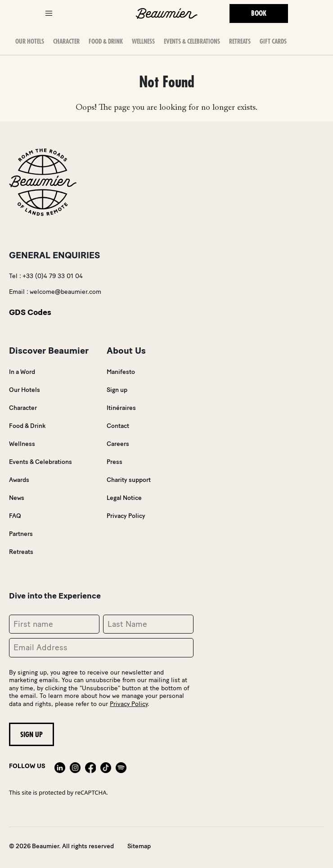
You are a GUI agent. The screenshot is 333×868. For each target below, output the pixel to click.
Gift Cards (273, 41)
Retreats (240, 41)
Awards (19, 480)
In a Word (22, 372)
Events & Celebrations (192, 41)
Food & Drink (106, 41)
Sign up (117, 390)
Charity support (129, 480)
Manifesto (121, 372)
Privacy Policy (126, 516)
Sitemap (139, 846)
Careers (118, 444)
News (17, 498)
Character (66, 41)
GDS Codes (30, 312)
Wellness (143, 41)
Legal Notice (124, 498)
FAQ (15, 516)
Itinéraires (121, 408)
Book (259, 13)
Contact (118, 426)
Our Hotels (25, 390)
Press (115, 462)
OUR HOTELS (30, 41)
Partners (21, 534)
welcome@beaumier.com (65, 292)
